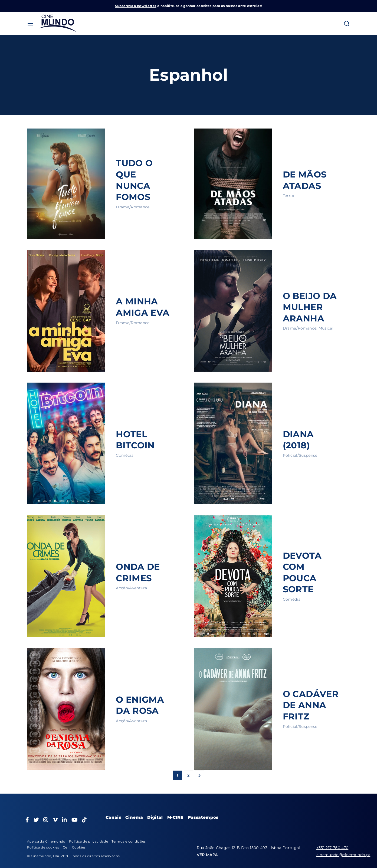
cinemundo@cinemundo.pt (343, 855)
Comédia (125, 455)
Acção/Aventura (131, 588)
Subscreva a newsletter (136, 6)
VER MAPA (207, 855)
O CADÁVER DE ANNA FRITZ (311, 705)
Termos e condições (129, 841)
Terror (289, 196)
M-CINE (175, 817)
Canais (113, 817)
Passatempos (203, 817)
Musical (326, 328)
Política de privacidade (88, 841)
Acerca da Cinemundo (46, 841)
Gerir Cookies (74, 847)
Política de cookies (43, 847)
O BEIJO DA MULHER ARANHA (310, 307)
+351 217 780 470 (332, 848)
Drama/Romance (133, 207)
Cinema (134, 817)
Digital (155, 817)
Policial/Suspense (300, 455)
